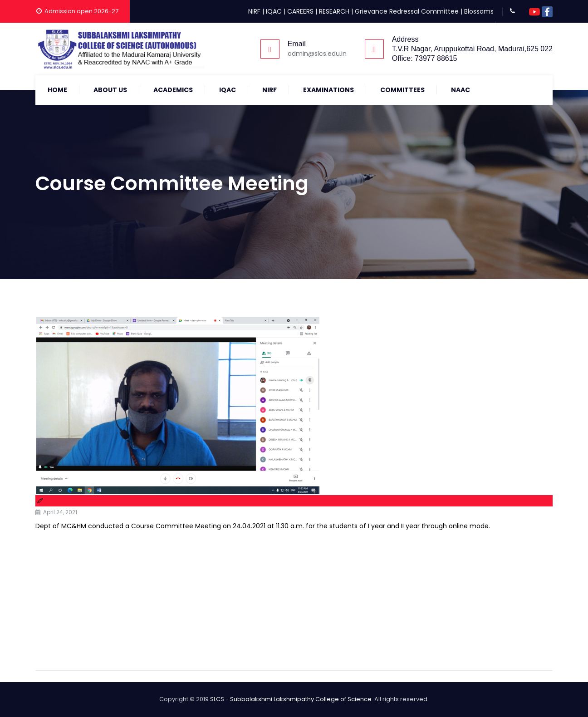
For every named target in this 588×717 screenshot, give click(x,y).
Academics (173, 90)
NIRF (254, 11)
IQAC (274, 11)
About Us (110, 90)
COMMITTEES (402, 90)
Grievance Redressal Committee (407, 11)
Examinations (328, 90)
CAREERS (300, 11)
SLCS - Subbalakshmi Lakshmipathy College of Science (291, 699)
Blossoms (479, 11)
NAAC (461, 90)
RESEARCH (334, 11)
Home (57, 90)
